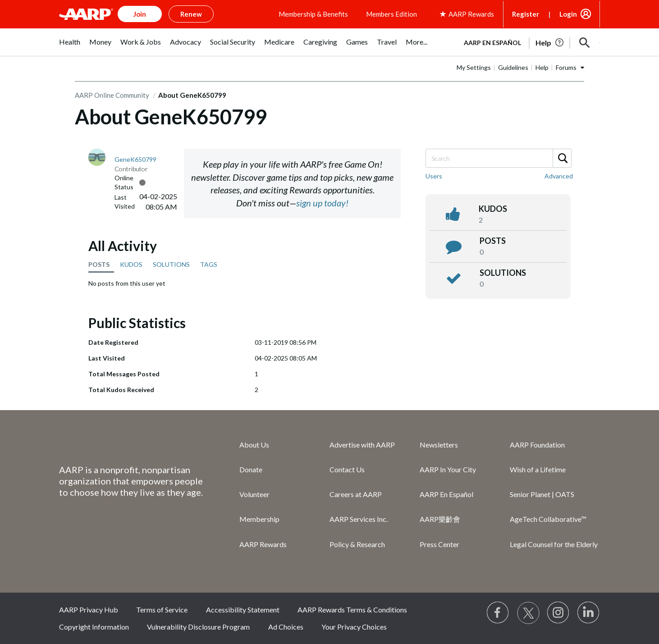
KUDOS (131, 264)
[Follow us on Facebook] (498, 613)
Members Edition (391, 14)
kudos (493, 209)
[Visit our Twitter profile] (528, 613)
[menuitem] (70, 47)
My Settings (474, 67)
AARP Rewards (263, 544)
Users (434, 176)
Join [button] (140, 14)
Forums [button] (566, 67)
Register (526, 14)
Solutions (503, 273)
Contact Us (347, 469)
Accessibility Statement (243, 610)
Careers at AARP (356, 494)
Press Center (439, 544)
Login (568, 14)
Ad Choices (286, 627)
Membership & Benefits (313, 14)
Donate (251, 469)
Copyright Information (94, 627)
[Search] (498, 158)
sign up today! (322, 203)
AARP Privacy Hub (89, 610)
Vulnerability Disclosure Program (198, 627)
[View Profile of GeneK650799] (135, 159)
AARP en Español (492, 43)
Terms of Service (162, 610)
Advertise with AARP (362, 445)
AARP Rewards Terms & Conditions (352, 610)
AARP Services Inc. (359, 519)
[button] (585, 43)
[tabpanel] (528, 42)
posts (493, 241)
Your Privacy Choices (354, 627)
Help (542, 67)
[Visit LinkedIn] (589, 613)
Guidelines (513, 67)
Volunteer (254, 494)
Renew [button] (191, 14)
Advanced (559, 176)
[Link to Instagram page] (558, 613)
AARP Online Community (112, 95)
